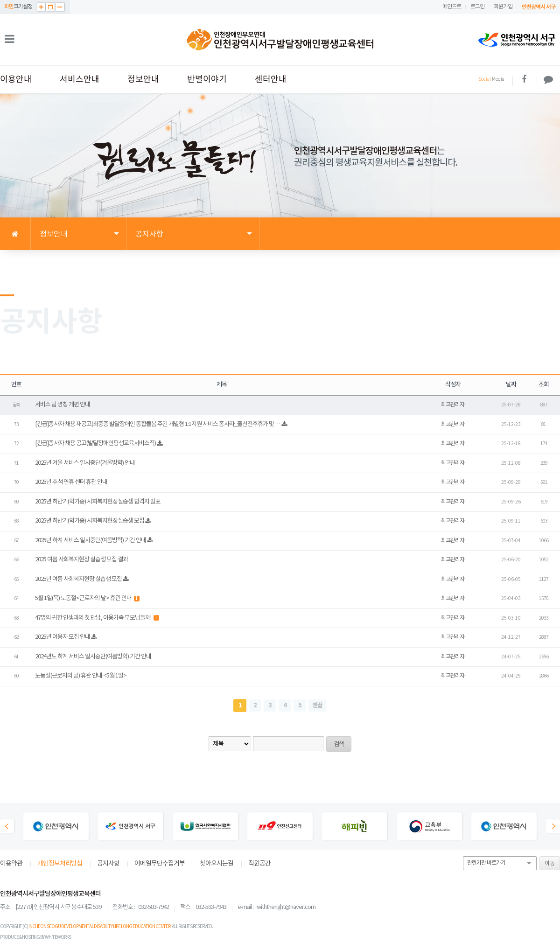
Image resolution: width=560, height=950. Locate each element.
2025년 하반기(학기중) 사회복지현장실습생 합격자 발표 (98, 502)
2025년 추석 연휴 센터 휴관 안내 (71, 482)
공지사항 (108, 864)
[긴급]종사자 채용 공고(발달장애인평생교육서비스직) (95, 444)
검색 (339, 744)
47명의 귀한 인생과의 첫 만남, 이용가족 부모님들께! (97, 618)
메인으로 (452, 7)
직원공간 (259, 864)
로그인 (477, 7)
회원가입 (503, 7)
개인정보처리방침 (60, 864)
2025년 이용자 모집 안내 (63, 637)
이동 (550, 863)
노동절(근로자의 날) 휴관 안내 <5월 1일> (81, 676)
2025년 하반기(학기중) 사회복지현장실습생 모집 (90, 521)
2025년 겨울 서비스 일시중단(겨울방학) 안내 (85, 463)
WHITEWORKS (58, 937)
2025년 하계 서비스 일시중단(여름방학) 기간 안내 (91, 541)
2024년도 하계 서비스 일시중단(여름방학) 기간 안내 (93, 657)
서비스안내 (80, 80)
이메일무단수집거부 (160, 864)
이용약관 (11, 864)
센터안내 (271, 80)
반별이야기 (207, 80)
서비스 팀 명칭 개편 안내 (63, 405)
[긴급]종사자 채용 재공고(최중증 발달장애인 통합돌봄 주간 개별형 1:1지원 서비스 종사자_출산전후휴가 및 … (158, 424)
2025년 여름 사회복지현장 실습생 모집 (78, 579)
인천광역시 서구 (539, 7)
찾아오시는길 (217, 864)
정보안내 (143, 80)
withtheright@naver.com (286, 907)
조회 (544, 385)
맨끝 (317, 706)
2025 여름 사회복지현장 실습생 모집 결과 (81, 560)
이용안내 (16, 80)
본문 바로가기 (0, 0)
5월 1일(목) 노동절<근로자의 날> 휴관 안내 (87, 598)
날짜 (511, 385)
